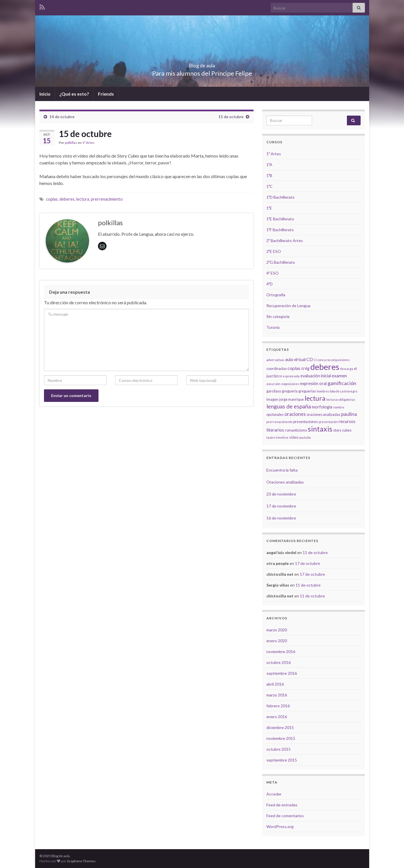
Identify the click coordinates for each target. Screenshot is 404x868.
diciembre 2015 (280, 727)
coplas (52, 199)
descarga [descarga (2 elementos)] (347, 369)
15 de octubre (231, 117)
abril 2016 (275, 684)
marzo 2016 (277, 695)
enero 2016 (277, 717)
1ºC (270, 186)
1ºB (269, 175)
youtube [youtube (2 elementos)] (305, 437)
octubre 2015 (279, 749)
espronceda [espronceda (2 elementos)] (291, 376)
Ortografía (276, 295)
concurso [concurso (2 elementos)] (324, 360)
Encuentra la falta (282, 470)
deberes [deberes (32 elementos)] (325, 367)
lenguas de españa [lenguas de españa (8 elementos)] (289, 406)
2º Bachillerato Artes (285, 240)
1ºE (269, 208)
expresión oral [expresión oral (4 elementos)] (313, 383)
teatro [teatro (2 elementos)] (271, 437)
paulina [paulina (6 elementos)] (349, 414)
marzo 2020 (277, 630)
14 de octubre (62, 117)
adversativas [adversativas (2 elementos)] (275, 360)
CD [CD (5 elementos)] (310, 359)
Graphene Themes (81, 861)
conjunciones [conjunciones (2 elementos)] (340, 360)
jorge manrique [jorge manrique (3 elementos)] (292, 399)
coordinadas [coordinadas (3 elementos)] (277, 368)
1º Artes (88, 143)
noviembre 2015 (281, 738)
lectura (83, 199)
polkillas (71, 143)
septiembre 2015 (282, 760)
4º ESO (273, 273)
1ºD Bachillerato (281, 197)
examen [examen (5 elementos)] (339, 375)
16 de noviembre (281, 518)
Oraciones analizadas (285, 482)
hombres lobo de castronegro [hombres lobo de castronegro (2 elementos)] (337, 391)
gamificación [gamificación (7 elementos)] (342, 383)
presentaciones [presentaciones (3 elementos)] (305, 422)
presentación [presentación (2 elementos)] (328, 422)
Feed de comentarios (285, 816)
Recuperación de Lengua (288, 306)
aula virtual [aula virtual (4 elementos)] (295, 360)
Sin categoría (278, 316)
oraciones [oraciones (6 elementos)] (295, 414)
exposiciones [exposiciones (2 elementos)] (290, 384)
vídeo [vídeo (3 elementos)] (294, 437)
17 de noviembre (281, 506)
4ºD (270, 284)
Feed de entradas (282, 805)
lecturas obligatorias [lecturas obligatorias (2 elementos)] (341, 399)
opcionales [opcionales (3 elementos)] (275, 414)
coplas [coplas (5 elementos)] (294, 368)
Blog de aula (202, 64)
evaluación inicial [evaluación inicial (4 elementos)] (316, 376)
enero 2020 (277, 641)
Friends (106, 94)
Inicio (45, 94)
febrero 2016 (278, 706)
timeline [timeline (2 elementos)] (282, 437)
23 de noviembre (281, 494)
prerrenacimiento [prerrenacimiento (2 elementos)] (279, 422)
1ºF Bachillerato (280, 230)
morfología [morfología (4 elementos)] (322, 407)
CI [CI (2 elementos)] (315, 360)
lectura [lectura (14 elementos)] (315, 398)
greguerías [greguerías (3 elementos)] (307, 391)
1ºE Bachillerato (280, 219)
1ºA (269, 165)
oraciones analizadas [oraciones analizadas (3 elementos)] (323, 414)
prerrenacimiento (107, 199)
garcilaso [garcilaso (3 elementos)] (274, 391)
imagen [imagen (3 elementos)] (272, 399)
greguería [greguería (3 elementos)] (290, 391)
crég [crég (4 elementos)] (305, 368)
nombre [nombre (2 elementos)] (339, 407)
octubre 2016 (279, 662)
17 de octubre (307, 563)
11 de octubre (315, 552)
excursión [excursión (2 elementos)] (273, 384)
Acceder (274, 794)
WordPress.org (280, 826)
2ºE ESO (274, 251)
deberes (67, 199)
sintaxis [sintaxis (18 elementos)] (320, 429)
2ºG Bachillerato (281, 262)
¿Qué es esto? (74, 94)
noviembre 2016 (281, 651)
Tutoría (273, 327)
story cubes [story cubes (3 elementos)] (342, 430)
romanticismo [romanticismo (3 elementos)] (296, 430)
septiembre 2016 (282, 673)
